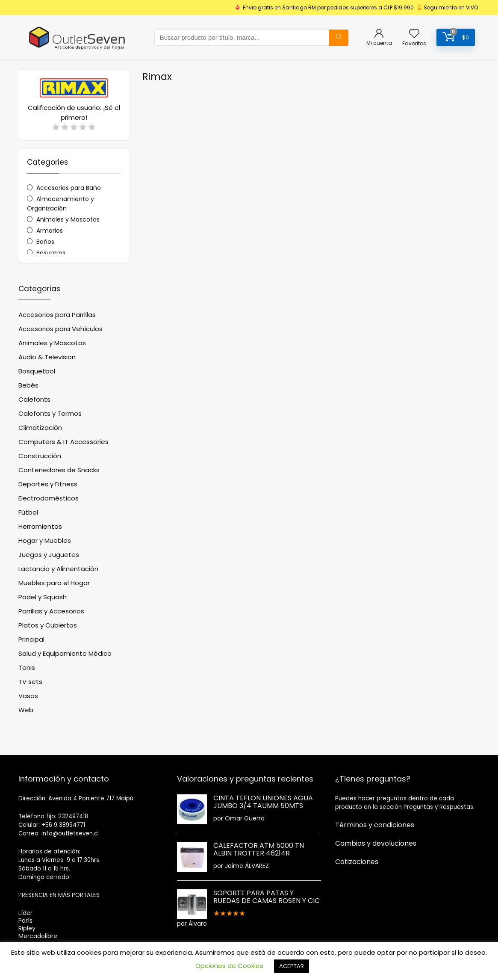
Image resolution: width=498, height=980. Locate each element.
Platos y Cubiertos (48, 625)
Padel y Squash (43, 597)
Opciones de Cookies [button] (229, 966)
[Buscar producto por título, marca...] (339, 38)
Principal (31, 639)
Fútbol (28, 512)
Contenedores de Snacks (59, 470)
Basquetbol (37, 371)
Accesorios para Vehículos (60, 329)
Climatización (40, 428)
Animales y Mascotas (68, 219)
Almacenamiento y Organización (61, 204)
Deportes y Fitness (48, 484)
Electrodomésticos (49, 498)
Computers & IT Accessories (63, 442)
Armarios (50, 231)
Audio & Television (47, 357)
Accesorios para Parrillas (57, 315)
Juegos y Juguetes (49, 555)
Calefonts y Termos (50, 413)
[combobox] (251, 38)
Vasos (28, 696)
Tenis (27, 668)
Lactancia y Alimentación (58, 569)
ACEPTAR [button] (292, 966)
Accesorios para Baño (69, 188)
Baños (45, 242)
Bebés (28, 385)
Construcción (40, 456)
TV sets (30, 682)
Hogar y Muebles (45, 540)
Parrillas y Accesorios (51, 611)
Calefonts (34, 399)
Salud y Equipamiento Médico (65, 653)
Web (26, 710)
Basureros (51, 253)
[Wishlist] (414, 34)
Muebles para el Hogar (54, 583)
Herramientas (40, 526)
